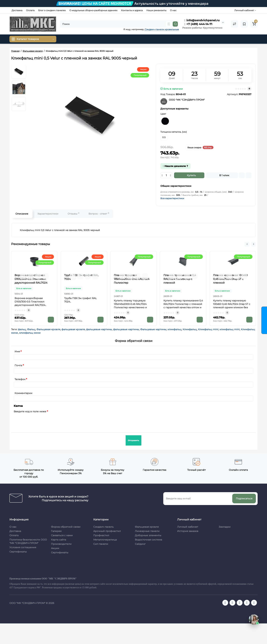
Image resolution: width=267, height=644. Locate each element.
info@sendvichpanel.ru (202, 20)
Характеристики (48, 214)
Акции (55, 548)
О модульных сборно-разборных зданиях (93, 10)
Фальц (31, 329)
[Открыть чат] (254, 619)
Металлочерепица (105, 540)
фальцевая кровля (73, 329)
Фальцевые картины (153, 329)
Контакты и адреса (132, 10)
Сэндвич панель (103, 527)
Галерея (56, 531)
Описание (22, 214)
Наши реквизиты (156, 10)
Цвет (163, 114)
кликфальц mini (230, 329)
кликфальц (174, 329)
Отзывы (73, 214)
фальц (22, 329)
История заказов (188, 531)
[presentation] (40, 421)
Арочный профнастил (107, 531)
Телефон (20, 379)
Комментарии (23, 393)
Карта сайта (59, 540)
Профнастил (101, 535)
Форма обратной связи (66, 527)
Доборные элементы (148, 535)
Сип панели (101, 544)
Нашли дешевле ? (175, 166)
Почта (18, 365)
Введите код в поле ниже (30, 411)
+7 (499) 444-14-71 (198, 24)
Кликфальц (190, 329)
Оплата (30, 10)
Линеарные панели (147, 531)
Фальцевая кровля (48, 329)
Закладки (225, 527)
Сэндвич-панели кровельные (162, 29)
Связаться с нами (62, 535)
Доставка (17, 10)
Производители (61, 544)
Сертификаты (18, 552)
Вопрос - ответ (99, 214)
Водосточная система (148, 540)
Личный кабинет (188, 527)
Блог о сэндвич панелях (52, 10)
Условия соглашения (23, 547)
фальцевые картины (99, 329)
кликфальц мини (30, 333)
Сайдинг (140, 544)
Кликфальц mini (208, 329)
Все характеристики (172, 198)
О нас (173, 10)
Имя (17, 351)
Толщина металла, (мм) (174, 132)
